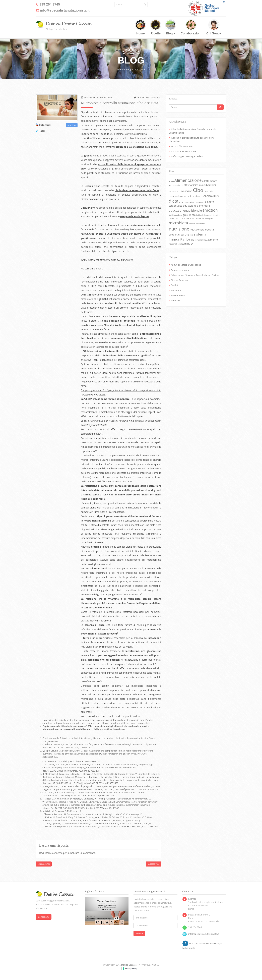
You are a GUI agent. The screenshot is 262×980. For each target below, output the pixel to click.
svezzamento (210, 240)
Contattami (44, 917)
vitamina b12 (174, 244)
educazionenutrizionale (185, 210)
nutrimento (200, 224)
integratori (216, 215)
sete (191, 235)
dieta (174, 201)
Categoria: (45, 125)
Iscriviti (139, 933)
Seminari (175, 301)
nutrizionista (197, 229)
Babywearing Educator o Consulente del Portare (195, 275)
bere (179, 191)
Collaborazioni (191, 27)
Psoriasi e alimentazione (184, 151)
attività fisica (191, 185)
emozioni (210, 210)
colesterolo (208, 191)
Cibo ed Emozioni (180, 280)
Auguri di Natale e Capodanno (186, 265)
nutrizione (179, 229)
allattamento (210, 181)
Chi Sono (214, 27)
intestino (174, 218)
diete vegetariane (197, 202)
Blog (171, 27)
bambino (172, 191)
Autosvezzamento (180, 270)
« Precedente (44, 864)
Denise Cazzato (129, 965)
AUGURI (202, 185)
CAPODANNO (187, 191)
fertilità (172, 215)
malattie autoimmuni (192, 218)
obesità (210, 229)
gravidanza (189, 215)
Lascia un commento (149, 97)
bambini (211, 185)
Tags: (42, 131)
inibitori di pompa (204, 215)
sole (192, 240)
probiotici (174, 235)
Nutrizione (140, 70)
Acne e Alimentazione (182, 146)
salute (185, 234)
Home (141, 27)
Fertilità (175, 285)
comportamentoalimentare (185, 196)
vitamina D (186, 244)
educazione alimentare (196, 206)
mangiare (209, 219)
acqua (171, 181)
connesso (57, 853)
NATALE (192, 224)
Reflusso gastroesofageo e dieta (187, 156)
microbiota (178, 223)
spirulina (198, 240)
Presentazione (178, 295)
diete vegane (184, 202)
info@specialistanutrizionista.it (204, 934)
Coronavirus (210, 196)
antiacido (179, 185)
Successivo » (153, 864)
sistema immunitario (187, 237)
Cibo (198, 190)
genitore (179, 215)
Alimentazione (188, 180)
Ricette (156, 27)
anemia (172, 185)
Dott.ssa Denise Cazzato (68, 24)
